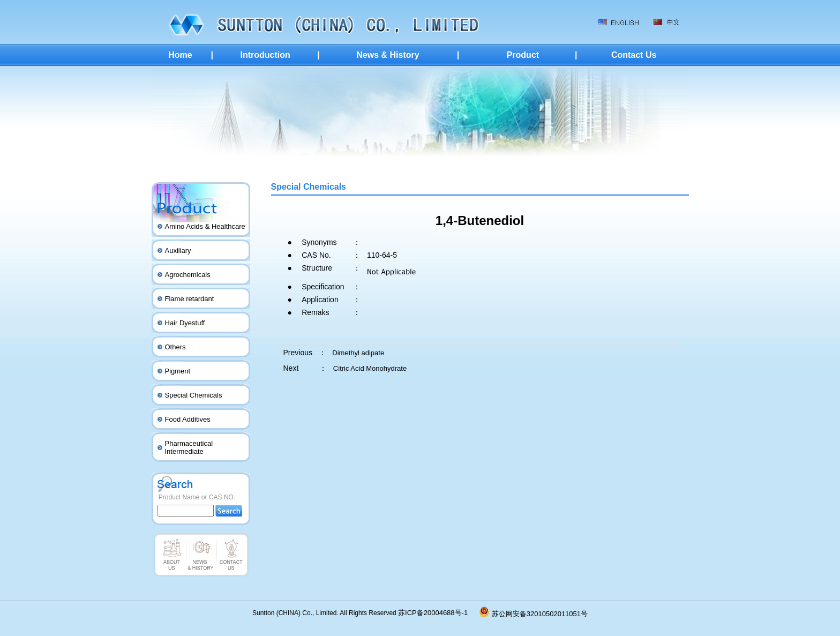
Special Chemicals (194, 395)
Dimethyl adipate (358, 353)
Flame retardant (190, 299)
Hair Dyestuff (185, 323)
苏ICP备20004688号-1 (439, 613)
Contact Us (634, 55)
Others (175, 347)
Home (180, 55)
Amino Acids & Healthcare (205, 226)
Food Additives (188, 419)
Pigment (178, 371)
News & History (388, 55)
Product (523, 55)
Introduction (265, 55)
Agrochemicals (188, 275)
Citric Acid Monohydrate (370, 368)
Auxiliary (178, 250)
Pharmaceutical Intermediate (189, 447)
